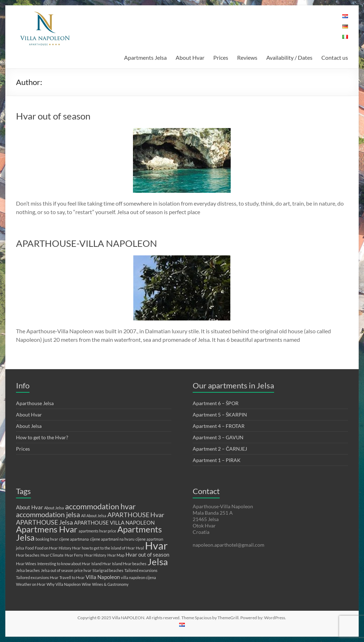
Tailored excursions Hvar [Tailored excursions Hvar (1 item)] (37, 577)
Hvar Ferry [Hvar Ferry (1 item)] (74, 555)
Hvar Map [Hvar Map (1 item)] (116, 555)
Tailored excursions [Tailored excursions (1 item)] (141, 570)
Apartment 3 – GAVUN (218, 437)
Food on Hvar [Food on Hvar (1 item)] (46, 548)
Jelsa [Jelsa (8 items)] (158, 562)
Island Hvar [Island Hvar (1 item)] (101, 564)
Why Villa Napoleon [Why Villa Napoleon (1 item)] (64, 584)
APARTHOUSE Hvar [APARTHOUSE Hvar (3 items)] (136, 515)
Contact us (335, 57)
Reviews (247, 57)
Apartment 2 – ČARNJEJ (220, 449)
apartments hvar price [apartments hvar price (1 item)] (97, 531)
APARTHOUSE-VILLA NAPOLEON (87, 243)
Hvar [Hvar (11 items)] (156, 545)
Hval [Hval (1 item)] (140, 548)
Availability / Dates (289, 57)
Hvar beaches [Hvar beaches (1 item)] (28, 555)
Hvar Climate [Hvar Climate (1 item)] (52, 555)
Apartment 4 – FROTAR (219, 426)
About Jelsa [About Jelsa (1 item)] (54, 508)
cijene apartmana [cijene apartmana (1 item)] (74, 539)
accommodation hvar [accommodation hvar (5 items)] (100, 506)
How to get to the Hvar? (42, 437)
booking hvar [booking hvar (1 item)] (47, 539)
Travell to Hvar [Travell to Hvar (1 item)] (72, 577)
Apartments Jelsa (145, 57)
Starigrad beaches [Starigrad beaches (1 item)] (108, 570)
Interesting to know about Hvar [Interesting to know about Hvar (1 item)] (64, 564)
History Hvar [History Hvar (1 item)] (70, 548)
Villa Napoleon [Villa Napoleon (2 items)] (103, 577)
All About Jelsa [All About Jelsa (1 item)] (94, 516)
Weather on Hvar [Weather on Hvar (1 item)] (31, 584)
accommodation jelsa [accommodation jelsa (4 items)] (48, 514)
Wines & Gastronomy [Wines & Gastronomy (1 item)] (110, 584)
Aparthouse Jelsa (35, 403)
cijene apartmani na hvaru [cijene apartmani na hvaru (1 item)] (112, 539)
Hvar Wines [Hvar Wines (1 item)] (26, 564)
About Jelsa (29, 426)
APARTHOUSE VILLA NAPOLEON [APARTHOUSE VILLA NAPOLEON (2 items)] (114, 522)
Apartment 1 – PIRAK (217, 460)
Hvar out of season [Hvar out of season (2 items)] (147, 555)
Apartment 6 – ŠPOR (216, 403)
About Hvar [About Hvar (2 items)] (30, 507)
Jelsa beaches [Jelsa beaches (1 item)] (28, 570)
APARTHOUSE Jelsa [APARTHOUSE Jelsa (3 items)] (44, 522)
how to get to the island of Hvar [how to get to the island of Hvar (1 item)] (108, 548)
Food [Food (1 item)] (30, 548)
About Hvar (190, 57)
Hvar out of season (53, 116)
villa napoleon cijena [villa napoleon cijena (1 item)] (138, 577)
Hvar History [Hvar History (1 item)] (95, 555)
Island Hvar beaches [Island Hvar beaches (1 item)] (129, 564)
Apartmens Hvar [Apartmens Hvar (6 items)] (47, 529)
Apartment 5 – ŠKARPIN (220, 415)
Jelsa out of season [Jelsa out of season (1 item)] (57, 570)
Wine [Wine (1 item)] (86, 584)
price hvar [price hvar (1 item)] (83, 570)
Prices (221, 57)
